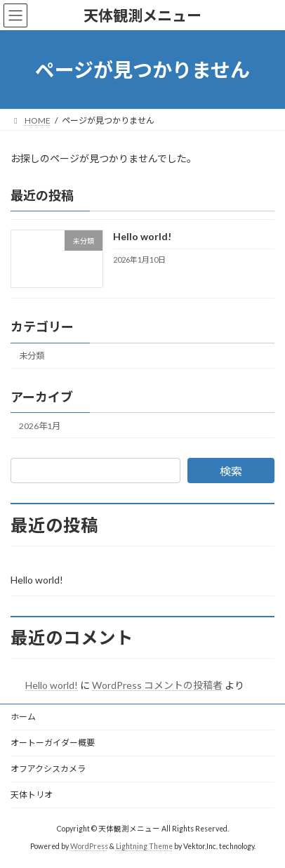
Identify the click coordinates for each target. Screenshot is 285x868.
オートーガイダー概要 (53, 743)
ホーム (23, 717)
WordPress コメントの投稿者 (157, 685)
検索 (231, 471)
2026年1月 (40, 426)
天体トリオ (32, 795)
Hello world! (142, 237)
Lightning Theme (144, 846)
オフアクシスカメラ (48, 769)
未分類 (32, 356)
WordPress (89, 846)
